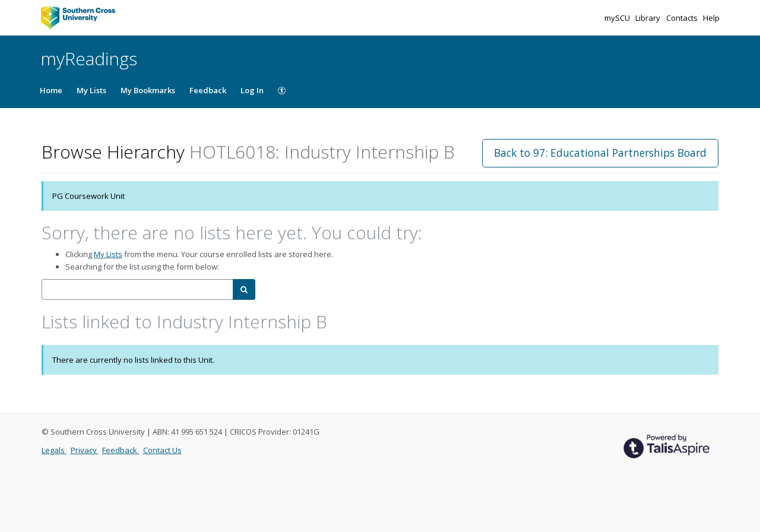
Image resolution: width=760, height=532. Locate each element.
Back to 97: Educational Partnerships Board (600, 153)
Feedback (208, 90)
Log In (252, 90)
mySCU (618, 18)
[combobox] (137, 289)
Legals (54, 450)
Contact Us (162, 450)
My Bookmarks (148, 90)
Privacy (85, 450)
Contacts (683, 18)
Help (711, 18)
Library (649, 18)
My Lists (91, 90)
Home (51, 90)
